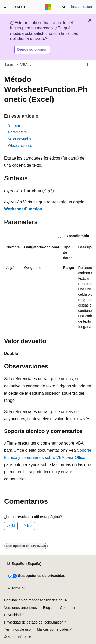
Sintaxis (14, 125)
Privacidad (12, 615)
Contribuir (68, 608)
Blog (47, 608)
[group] (48, 287)
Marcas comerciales (53, 629)
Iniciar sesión (81, 7)
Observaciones (20, 146)
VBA (24, 65)
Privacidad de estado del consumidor (34, 622)
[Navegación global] (5, 7)
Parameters (17, 132)
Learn (10, 65)
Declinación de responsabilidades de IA (35, 600)
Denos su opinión (32, 49)
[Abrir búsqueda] (64, 7)
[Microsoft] (48, 7)
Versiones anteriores (20, 608)
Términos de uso (17, 629)
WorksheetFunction (23, 209)
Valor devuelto (19, 139)
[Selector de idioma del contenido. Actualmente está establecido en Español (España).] (24, 564)
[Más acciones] (87, 65)
